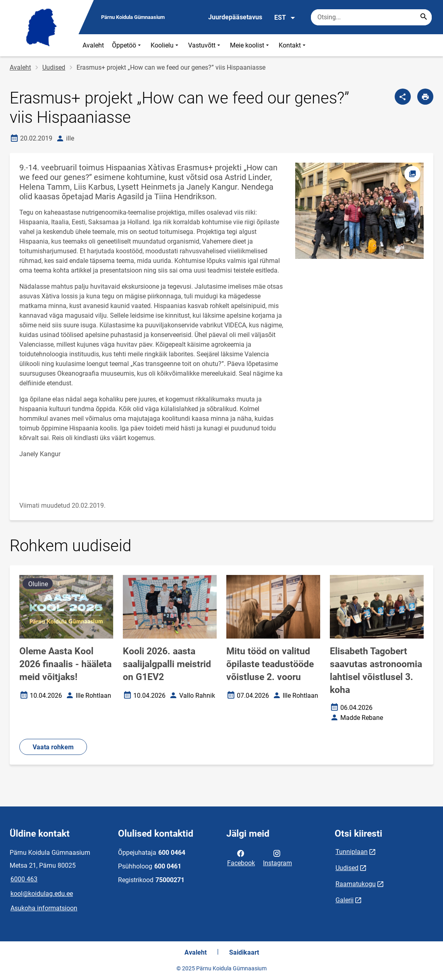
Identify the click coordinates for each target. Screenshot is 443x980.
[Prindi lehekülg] (425, 97)
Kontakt (293, 45)
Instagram (277, 858)
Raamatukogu (356, 884)
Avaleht (93, 45)
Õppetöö (127, 45)
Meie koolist (250, 45)
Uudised (54, 67)
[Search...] (424, 17)
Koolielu (165, 45)
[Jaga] (403, 97)
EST (285, 18)
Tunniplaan (352, 852)
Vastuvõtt (205, 45)
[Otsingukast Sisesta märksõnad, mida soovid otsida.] (371, 17)
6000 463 (24, 879)
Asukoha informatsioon (44, 908)
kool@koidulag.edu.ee (42, 894)
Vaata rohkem (53, 747)
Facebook (241, 858)
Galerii (345, 900)
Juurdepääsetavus (235, 17)
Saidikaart (244, 952)
